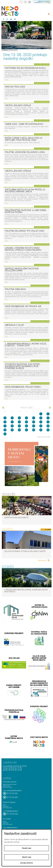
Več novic (42, 560)
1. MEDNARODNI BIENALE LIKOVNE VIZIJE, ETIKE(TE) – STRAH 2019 (26, 345)
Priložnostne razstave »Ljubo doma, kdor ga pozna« (26, 211)
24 (5, 430)
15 (41, 422)
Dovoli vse (27, 848)
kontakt (25, 2)
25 (12, 430)
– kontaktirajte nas (42, 2)
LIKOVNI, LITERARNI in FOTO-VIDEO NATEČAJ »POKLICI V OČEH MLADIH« (23, 249)
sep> (50, 408)
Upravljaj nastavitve (26, 863)
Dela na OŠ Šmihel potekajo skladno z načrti (25, 551)
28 (34, 430)
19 (19, 426)
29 (41, 430)
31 (5, 434)
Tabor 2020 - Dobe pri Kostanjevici (24, 124)
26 (19, 430)
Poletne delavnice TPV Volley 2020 (25, 231)
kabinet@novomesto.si (12, 811)
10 (5, 422)
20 (26, 426)
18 (12, 426)
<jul (3, 408)
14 (34, 422)
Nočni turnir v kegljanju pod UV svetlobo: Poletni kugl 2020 (24, 139)
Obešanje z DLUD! (14, 325)
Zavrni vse (27, 857)
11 (12, 422)
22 (41, 426)
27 (26, 430)
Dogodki (5, 50)
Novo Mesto (14, 11)
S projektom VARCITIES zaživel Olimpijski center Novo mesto (26, 591)
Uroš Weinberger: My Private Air (23, 306)
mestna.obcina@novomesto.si (14, 790)
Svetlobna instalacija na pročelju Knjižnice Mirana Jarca (25, 191)
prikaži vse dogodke (44, 437)
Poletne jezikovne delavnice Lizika (25, 152)
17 (5, 426)
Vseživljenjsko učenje (18, 105)
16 (48, 422)
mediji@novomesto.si (12, 827)
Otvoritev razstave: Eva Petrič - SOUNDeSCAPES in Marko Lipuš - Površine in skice (23, 366)
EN (30, 2)
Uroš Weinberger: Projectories (23, 387)
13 (26, 422)
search (21, 2)
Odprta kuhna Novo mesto (16, 518)
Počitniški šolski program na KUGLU (25, 68)
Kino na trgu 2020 (15, 87)
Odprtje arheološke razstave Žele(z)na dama (22, 270)
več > (7, 80)
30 (48, 430)
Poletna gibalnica (15, 289)
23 (48, 426)
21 (34, 426)
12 (19, 422)
